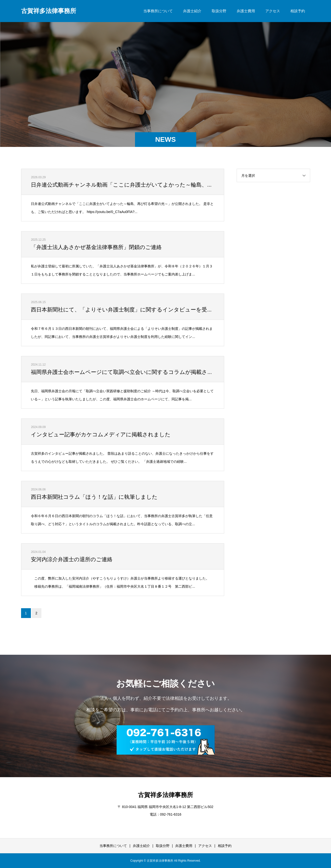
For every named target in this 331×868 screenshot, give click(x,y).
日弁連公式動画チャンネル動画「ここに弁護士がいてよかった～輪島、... (121, 185)
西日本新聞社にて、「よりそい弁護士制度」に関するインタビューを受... (121, 310)
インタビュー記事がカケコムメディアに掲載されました (101, 434)
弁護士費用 (246, 11)
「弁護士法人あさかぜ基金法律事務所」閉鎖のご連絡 (96, 247)
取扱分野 (219, 11)
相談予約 (298, 11)
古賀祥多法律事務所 (49, 11)
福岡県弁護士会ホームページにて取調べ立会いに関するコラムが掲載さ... (121, 372)
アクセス (273, 11)
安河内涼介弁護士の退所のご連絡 (72, 559)
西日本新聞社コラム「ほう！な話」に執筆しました (94, 497)
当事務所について (158, 11)
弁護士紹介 (192, 11)
